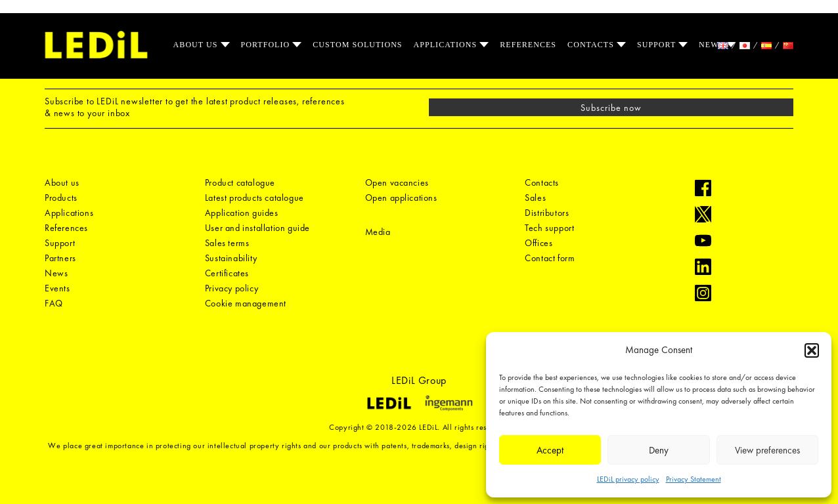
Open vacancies (397, 182)
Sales (535, 198)
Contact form (550, 258)
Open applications (401, 198)
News (713, 45)
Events (57, 288)
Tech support (549, 228)
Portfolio (267, 45)
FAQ (54, 303)
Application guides (242, 213)
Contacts (592, 45)
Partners (60, 258)
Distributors (547, 213)
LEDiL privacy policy (628, 479)
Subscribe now (611, 108)
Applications (447, 45)
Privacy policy (232, 288)
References (528, 45)
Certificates (227, 273)
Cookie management (246, 303)
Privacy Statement (694, 479)
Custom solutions (357, 45)
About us (197, 45)
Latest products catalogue (254, 198)
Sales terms (227, 243)
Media (378, 232)
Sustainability (231, 258)
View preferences (767, 450)
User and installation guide (257, 228)
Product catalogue (240, 182)
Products (61, 198)
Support (658, 45)
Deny (659, 450)
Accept (550, 450)
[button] (812, 350)
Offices (539, 243)
